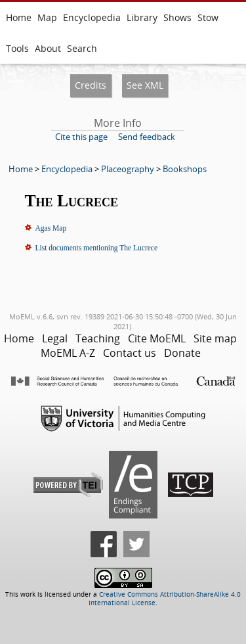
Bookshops (185, 169)
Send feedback (147, 137)
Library (142, 17)
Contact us (130, 353)
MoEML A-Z (68, 353)
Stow (208, 17)
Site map (215, 338)
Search (82, 48)
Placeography (128, 169)
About (48, 48)
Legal (55, 338)
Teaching (98, 338)
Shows (177, 17)
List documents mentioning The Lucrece (97, 248)
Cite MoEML (157, 338)
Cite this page (81, 137)
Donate (182, 353)
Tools (17, 48)
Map (47, 17)
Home (19, 17)
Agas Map (51, 228)
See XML (145, 85)
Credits (91, 85)
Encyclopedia (92, 17)
